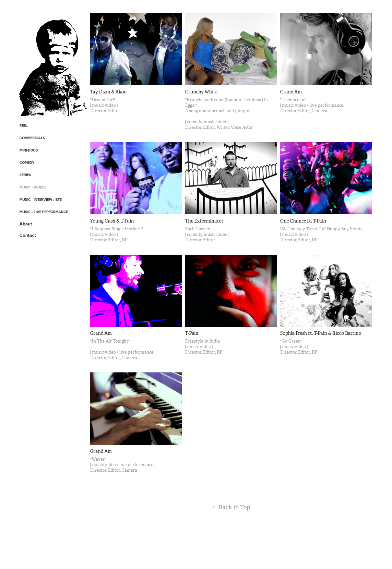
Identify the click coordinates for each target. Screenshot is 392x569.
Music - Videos (33, 187)
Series (25, 175)
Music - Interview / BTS (41, 200)
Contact (28, 235)
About (26, 224)
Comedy (27, 163)
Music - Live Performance (44, 212)
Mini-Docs (29, 150)
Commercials (32, 138)
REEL (24, 126)
